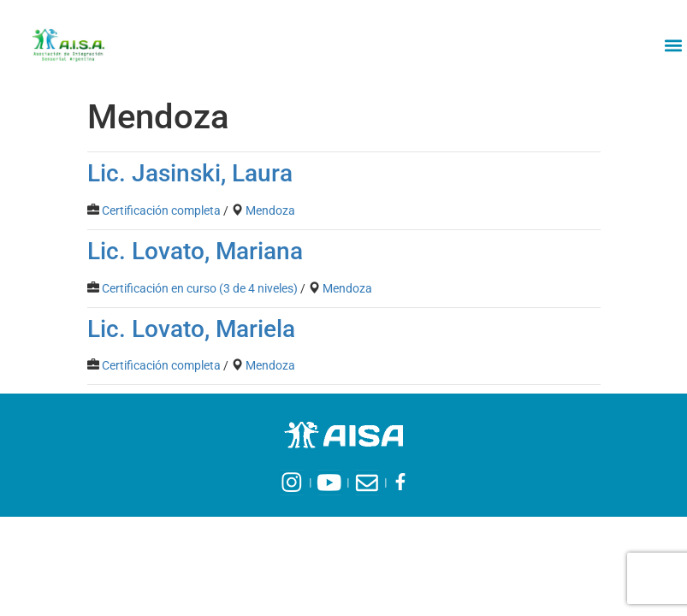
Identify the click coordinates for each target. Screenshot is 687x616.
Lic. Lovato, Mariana (195, 251)
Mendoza (270, 210)
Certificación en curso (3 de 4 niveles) (200, 288)
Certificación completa (161, 210)
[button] (673, 45)
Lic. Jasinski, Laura (190, 173)
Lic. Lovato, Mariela (191, 329)
